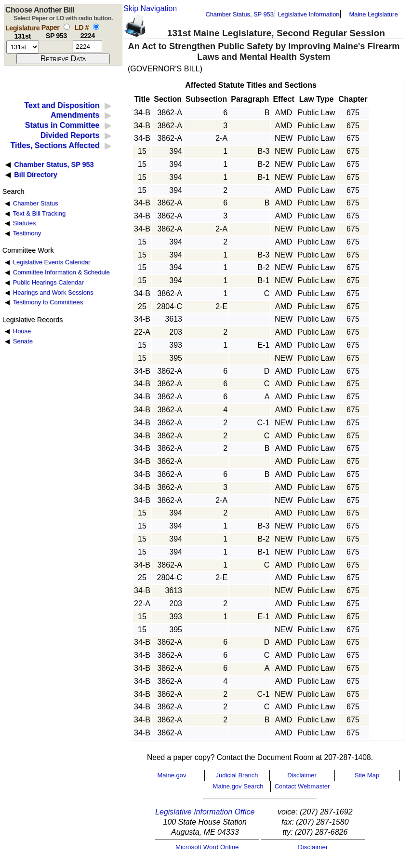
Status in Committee (62, 125)
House (22, 331)
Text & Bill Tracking (39, 213)
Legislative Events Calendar (52, 262)
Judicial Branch (237, 775)
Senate (23, 341)
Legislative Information (308, 14)
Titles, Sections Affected (55, 145)
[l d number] (87, 47)
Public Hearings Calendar (48, 282)
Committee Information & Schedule (61, 272)
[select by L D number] (96, 27)
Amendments (75, 115)
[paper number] (56, 47)
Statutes (25, 223)
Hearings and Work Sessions (53, 292)
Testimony (27, 233)
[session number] (23, 47)
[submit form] (63, 59)
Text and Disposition (62, 105)
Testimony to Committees (48, 302)
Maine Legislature (373, 14)
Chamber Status (36, 203)
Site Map (367, 775)
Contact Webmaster (302, 786)
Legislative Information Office (205, 812)
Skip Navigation (150, 8)
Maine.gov (172, 775)
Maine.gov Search (238, 786)
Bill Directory (36, 175)
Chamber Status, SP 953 (240, 14)
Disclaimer (302, 775)
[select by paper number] (67, 27)
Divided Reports (70, 135)
